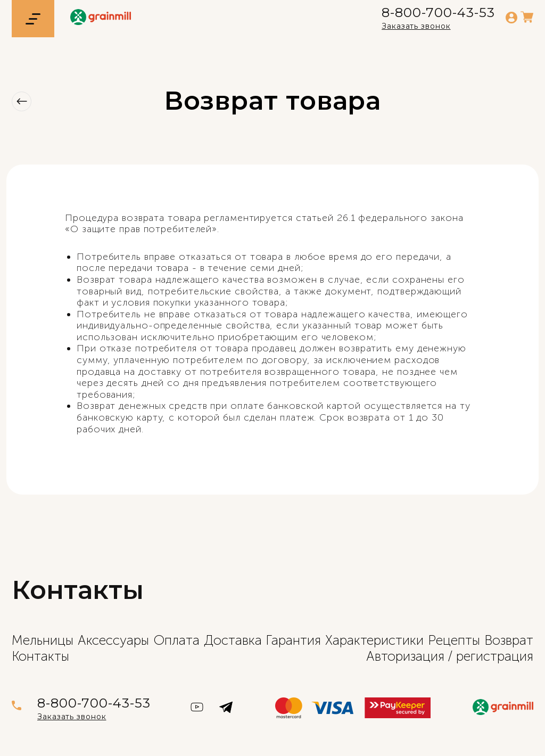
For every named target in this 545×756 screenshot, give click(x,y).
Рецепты (454, 640)
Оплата (176, 640)
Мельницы (43, 640)
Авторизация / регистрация (450, 656)
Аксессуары (113, 640)
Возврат (509, 640)
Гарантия (293, 640)
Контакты (40, 656)
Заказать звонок (416, 26)
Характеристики (374, 640)
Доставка (233, 640)
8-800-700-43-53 (438, 13)
